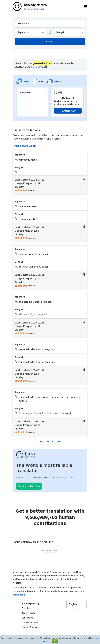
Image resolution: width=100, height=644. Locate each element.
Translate (26, 608)
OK (55, 641)
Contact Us (27, 618)
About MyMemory (30, 603)
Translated (30, 622)
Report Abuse (28, 613)
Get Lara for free (29, 486)
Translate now (68, 111)
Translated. (19, 595)
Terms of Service (30, 627)
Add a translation (25, 146)
